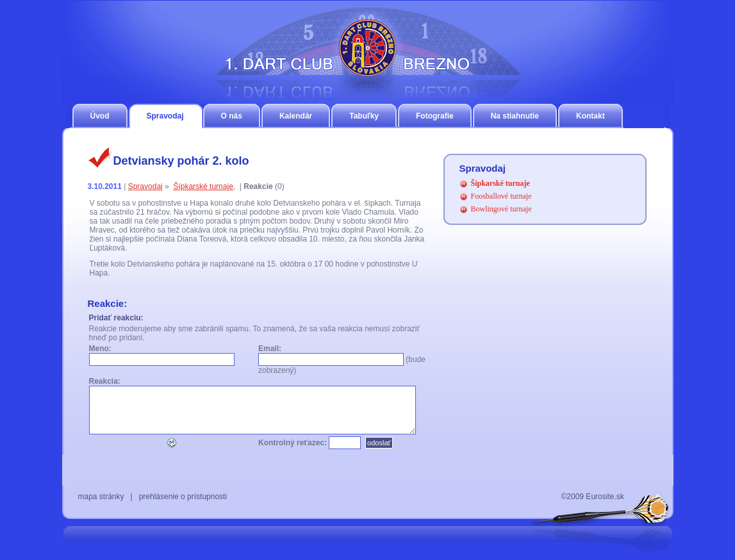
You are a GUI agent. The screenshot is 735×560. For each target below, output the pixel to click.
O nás (232, 116)
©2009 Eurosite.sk (593, 497)
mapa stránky (101, 497)
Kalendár (296, 116)
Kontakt (590, 116)
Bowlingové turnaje (501, 209)
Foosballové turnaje (501, 196)
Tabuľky (364, 116)
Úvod (100, 116)
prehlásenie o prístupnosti (183, 497)
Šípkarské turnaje (203, 186)
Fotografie (435, 116)
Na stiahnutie (515, 116)
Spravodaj (165, 116)
